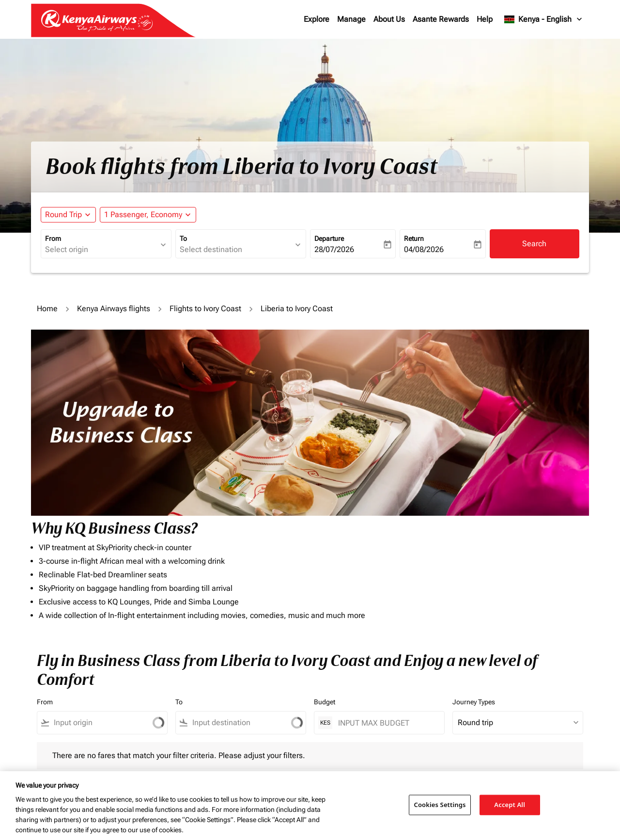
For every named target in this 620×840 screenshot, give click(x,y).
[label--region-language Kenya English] (544, 19)
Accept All (510, 805)
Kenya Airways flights (114, 309)
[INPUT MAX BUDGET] (386, 723)
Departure (329, 238)
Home (47, 309)
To (183, 238)
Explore (317, 19)
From (53, 238)
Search (534, 244)
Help (485, 19)
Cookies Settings (440, 805)
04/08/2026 (424, 249)
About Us (389, 19)
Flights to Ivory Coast (205, 309)
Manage (351, 19)
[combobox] (101, 250)
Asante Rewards (441, 19)
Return (414, 238)
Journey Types (474, 702)
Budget (325, 702)
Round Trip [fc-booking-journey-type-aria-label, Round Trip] (63, 214)
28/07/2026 (334, 249)
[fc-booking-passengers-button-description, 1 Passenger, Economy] (143, 215)
